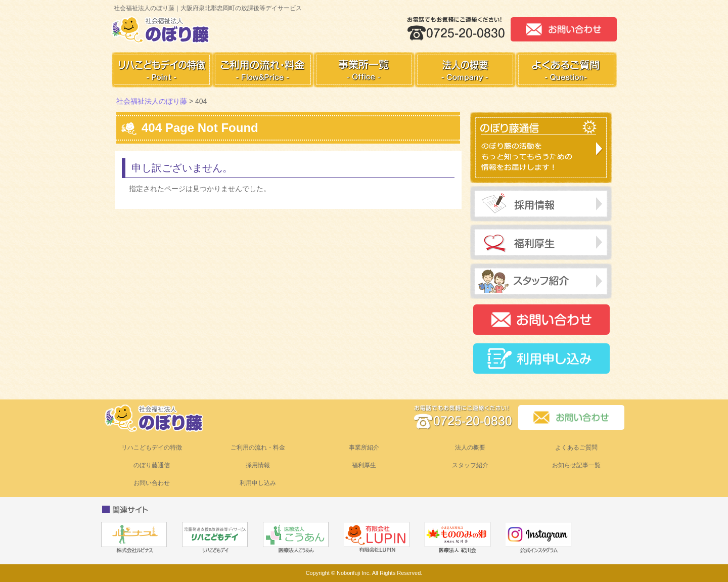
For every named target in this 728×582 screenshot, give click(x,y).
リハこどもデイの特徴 (152, 447)
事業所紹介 (364, 447)
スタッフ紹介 (470, 465)
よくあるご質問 (576, 447)
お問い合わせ (152, 483)
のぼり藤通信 (152, 465)
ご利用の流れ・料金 (258, 447)
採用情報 (258, 465)
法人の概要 (470, 447)
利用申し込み (258, 483)
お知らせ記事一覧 (576, 465)
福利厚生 (364, 465)
